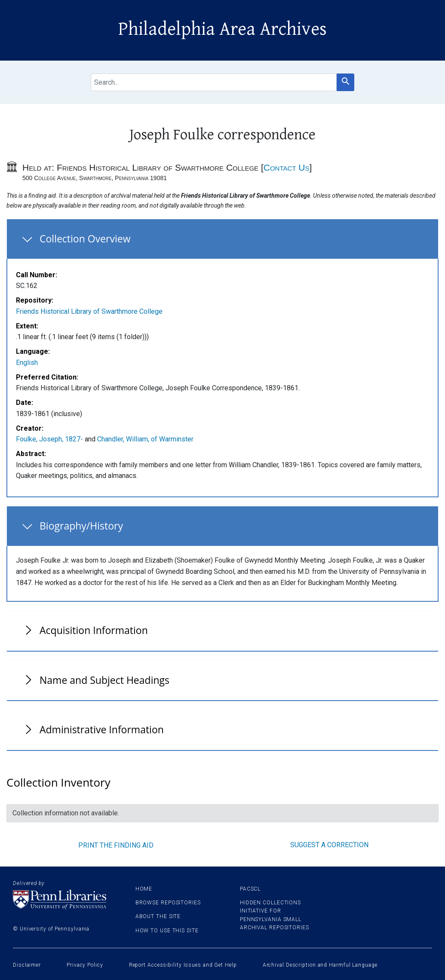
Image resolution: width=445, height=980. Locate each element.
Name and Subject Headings (104, 680)
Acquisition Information (94, 630)
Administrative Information (102, 729)
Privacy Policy (85, 965)
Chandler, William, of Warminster (145, 439)
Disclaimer (27, 965)
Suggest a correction (329, 845)
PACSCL (250, 889)
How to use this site (167, 931)
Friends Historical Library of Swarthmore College (89, 311)
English (27, 363)
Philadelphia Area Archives (222, 29)
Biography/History (81, 526)
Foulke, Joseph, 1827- (49, 439)
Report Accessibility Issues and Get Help (183, 965)
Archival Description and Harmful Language (320, 965)
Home (144, 889)
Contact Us (287, 167)
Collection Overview (85, 239)
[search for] (214, 82)
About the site (158, 916)
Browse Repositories (168, 903)
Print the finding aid (116, 845)
